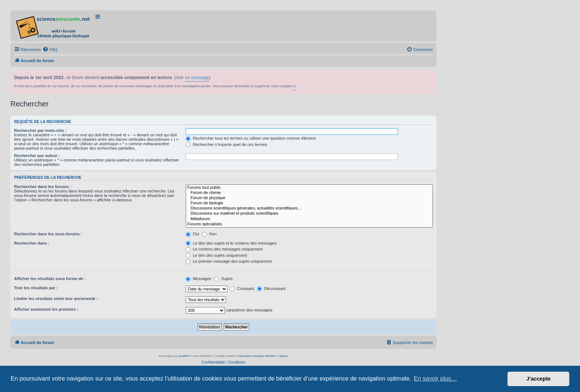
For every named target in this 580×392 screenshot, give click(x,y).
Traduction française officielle (256, 356)
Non (209, 234)
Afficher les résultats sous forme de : (50, 279)
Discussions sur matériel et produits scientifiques (309, 214)
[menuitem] (50, 50)
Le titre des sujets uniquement (216, 255)
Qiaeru (284, 356)
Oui (192, 234)
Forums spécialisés (309, 224)
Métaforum (309, 219)
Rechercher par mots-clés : (40, 130)
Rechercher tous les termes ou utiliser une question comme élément (251, 138)
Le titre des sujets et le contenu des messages (231, 243)
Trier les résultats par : (36, 288)
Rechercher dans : (32, 243)
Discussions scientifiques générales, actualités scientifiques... (309, 208)
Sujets (223, 279)
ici (294, 86)
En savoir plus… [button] (436, 379)
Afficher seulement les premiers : (46, 309)
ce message (197, 78)
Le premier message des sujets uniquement (229, 261)
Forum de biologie (309, 203)
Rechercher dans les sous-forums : (48, 234)
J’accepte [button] (539, 379)
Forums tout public (309, 188)
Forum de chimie (309, 193)
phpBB (183, 356)
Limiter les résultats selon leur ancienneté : (56, 299)
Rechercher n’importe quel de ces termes (226, 144)
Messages (198, 279)
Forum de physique (309, 198)
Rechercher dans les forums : (43, 187)
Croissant (242, 289)
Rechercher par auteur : (37, 156)
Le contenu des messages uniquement (224, 249)
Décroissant (271, 289)
